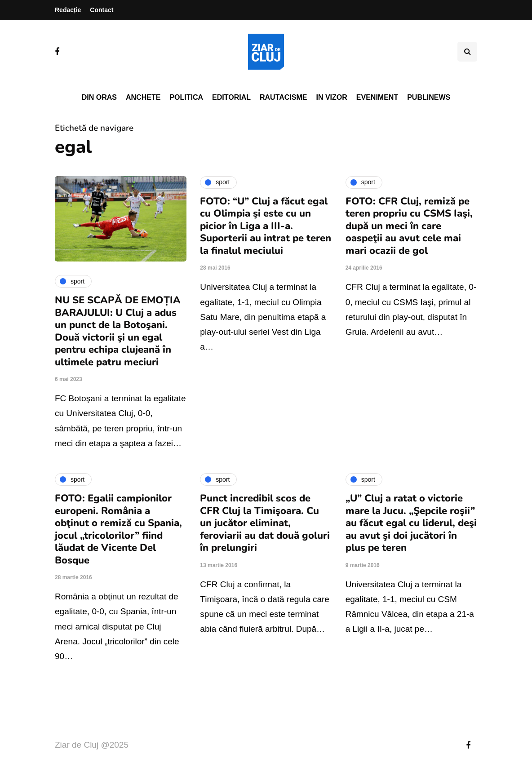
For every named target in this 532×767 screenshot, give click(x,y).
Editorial (231, 97)
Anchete (143, 97)
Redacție (68, 10)
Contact (102, 10)
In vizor (331, 97)
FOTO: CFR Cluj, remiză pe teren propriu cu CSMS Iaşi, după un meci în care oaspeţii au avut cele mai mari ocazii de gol (409, 226)
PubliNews (429, 97)
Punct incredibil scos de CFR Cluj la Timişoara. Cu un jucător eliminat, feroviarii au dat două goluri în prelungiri (265, 523)
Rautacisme (283, 97)
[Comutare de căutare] (467, 52)
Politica (186, 97)
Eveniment (377, 97)
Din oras (99, 97)
